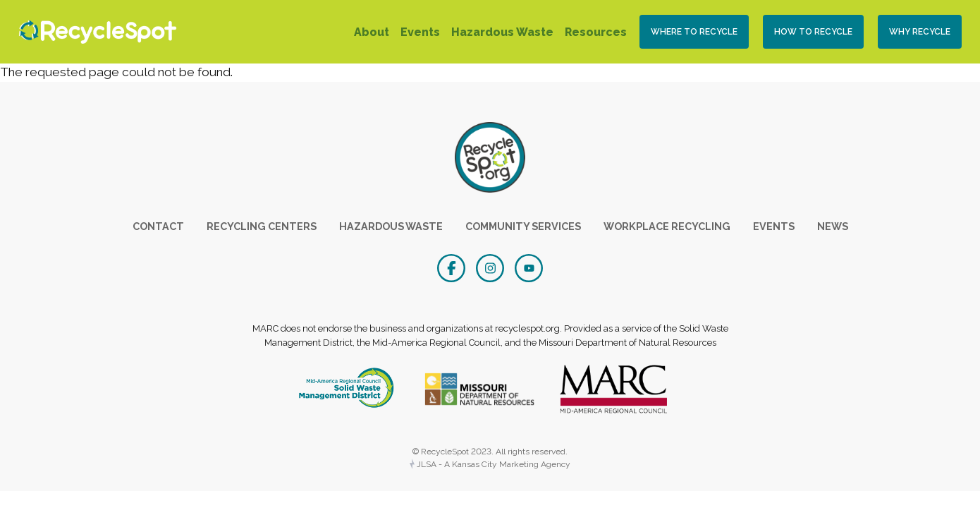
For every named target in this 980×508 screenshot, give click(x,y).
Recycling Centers (262, 226)
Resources (596, 32)
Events (420, 32)
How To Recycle (813, 32)
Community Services (523, 226)
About (372, 32)
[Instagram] (492, 267)
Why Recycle (920, 32)
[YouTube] (529, 267)
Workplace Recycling (667, 226)
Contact (158, 226)
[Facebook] (453, 267)
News (833, 226)
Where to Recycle (694, 32)
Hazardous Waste (502, 32)
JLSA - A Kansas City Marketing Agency (490, 464)
